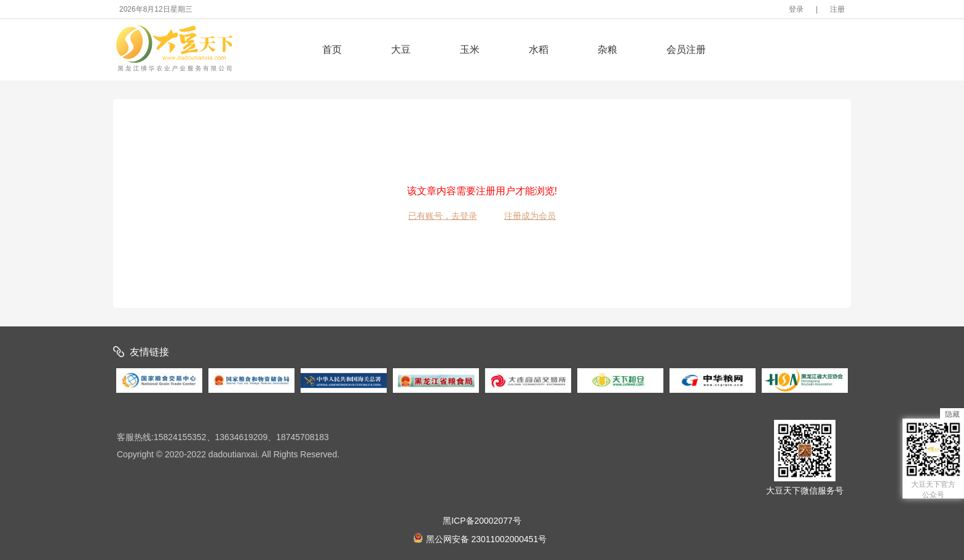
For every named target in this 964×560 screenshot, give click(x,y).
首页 (332, 49)
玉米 (470, 49)
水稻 (539, 49)
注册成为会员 (530, 216)
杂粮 (607, 49)
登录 (796, 9)
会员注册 (686, 49)
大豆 (401, 49)
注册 (837, 9)
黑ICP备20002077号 (482, 521)
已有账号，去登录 (443, 216)
